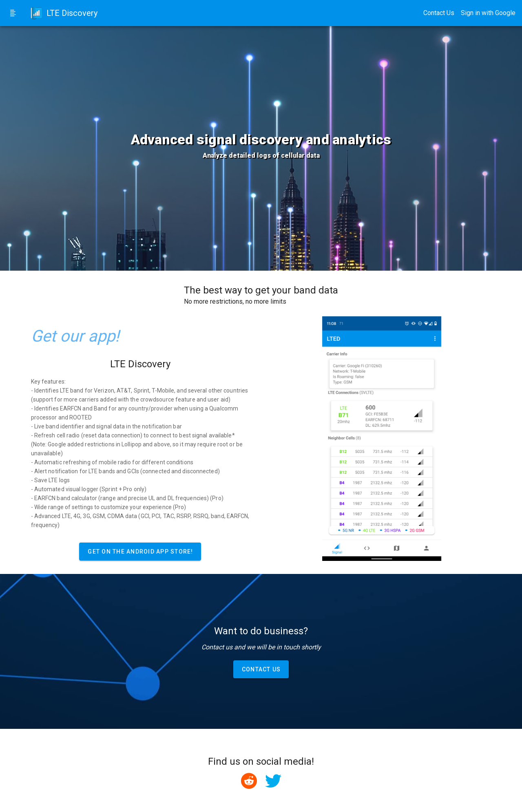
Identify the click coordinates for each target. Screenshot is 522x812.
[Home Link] (62, 13)
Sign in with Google (488, 13)
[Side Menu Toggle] (13, 13)
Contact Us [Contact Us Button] (439, 13)
